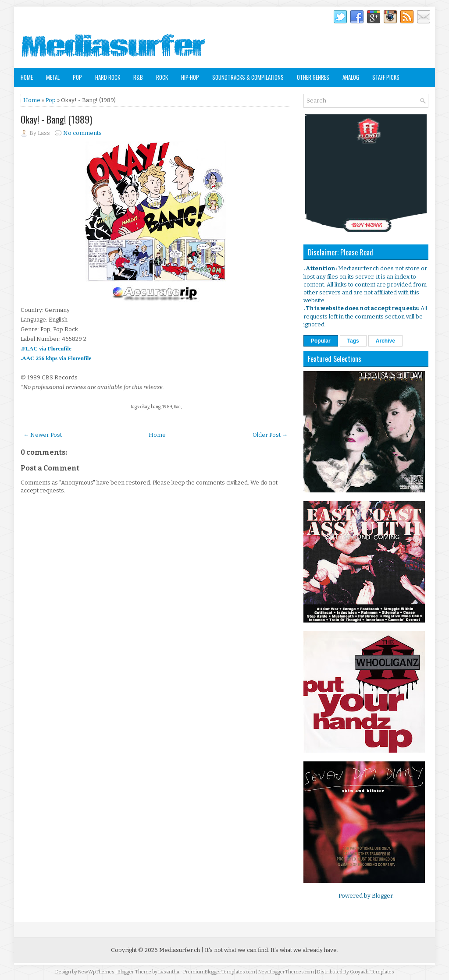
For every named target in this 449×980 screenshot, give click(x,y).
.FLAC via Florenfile (46, 348)
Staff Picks (386, 77)
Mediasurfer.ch (180, 950)
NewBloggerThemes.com (286, 972)
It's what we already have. (304, 950)
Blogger (382, 896)
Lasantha (169, 972)
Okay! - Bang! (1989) (56, 119)
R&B (138, 77)
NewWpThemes (96, 972)
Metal (53, 77)
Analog (351, 77)
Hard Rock (108, 77)
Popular (321, 341)
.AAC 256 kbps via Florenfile (56, 358)
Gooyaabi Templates (372, 972)
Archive (385, 341)
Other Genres (313, 77)
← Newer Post (43, 435)
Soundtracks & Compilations (248, 77)
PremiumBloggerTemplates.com (219, 972)
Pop (77, 77)
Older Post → (270, 435)
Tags (353, 341)
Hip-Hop (190, 77)
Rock (162, 77)
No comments (82, 133)
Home (27, 77)
